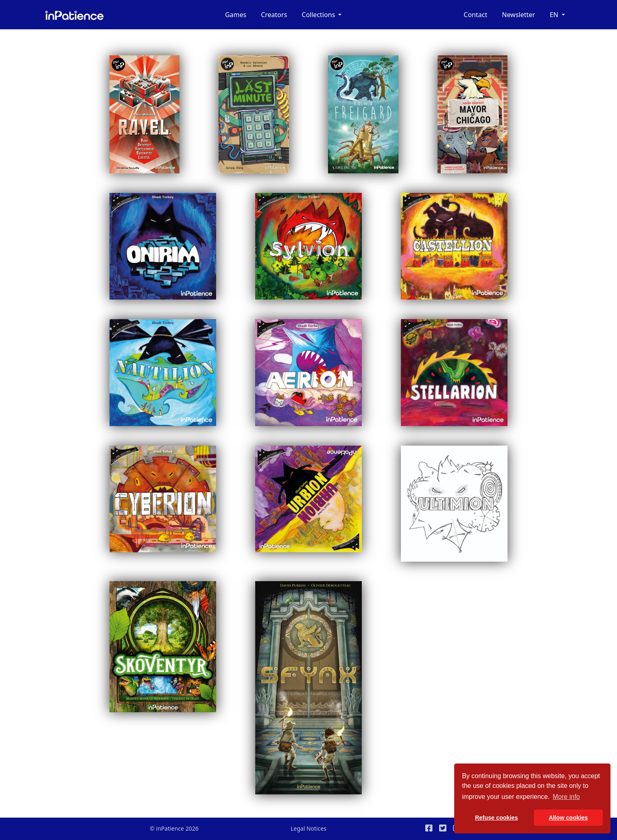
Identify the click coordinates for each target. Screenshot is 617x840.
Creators (274, 15)
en (555, 15)
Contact (475, 15)
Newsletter (518, 15)
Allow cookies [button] (568, 818)
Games (236, 15)
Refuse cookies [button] (497, 818)
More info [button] (566, 797)
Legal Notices (308, 828)
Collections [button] (319, 15)
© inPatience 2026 (174, 828)
